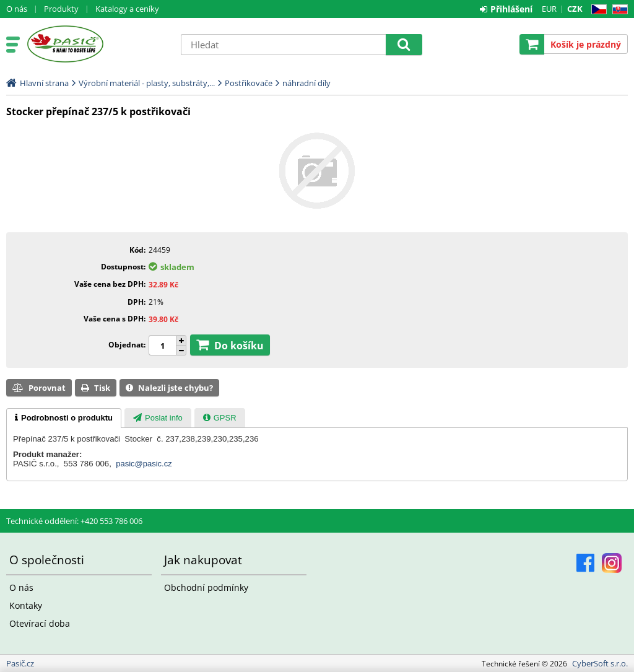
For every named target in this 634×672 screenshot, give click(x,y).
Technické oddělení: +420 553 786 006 (74, 521)
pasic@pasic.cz (144, 464)
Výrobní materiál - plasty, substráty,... (147, 83)
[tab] (64, 418)
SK (618, 10)
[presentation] (64, 418)
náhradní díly (306, 83)
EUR (549, 9)
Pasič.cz (97, 44)
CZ (597, 10)
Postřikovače (249, 83)
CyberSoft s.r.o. (600, 663)
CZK (575, 9)
